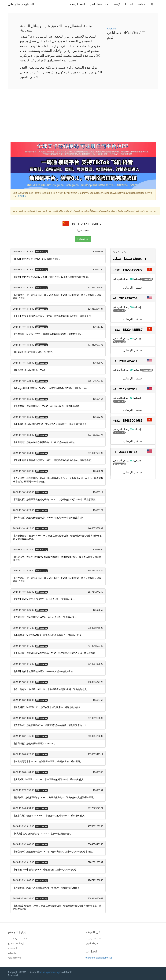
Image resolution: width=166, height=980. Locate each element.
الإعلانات (116, 4)
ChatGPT (112, 29)
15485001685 (133, 420)
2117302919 (128, 389)
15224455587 (133, 330)
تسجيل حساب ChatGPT (130, 259)
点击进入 (22, 196)
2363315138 (128, 452)
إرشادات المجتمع (16, 943)
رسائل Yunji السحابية (21, 4)
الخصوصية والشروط (18, 939)
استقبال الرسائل (133, 287)
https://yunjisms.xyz (50, 972)
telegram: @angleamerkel (99, 958)
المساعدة (142, 4)
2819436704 (128, 298)
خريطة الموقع (92, 943)
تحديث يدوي (83, 230)
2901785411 (128, 361)
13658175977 (133, 270)
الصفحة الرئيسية (78, 4)
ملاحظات (12, 953)
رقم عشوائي (83, 239)
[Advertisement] (83, 118)
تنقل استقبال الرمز (99, 4)
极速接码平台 (15, 958)
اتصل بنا (129, 4)
